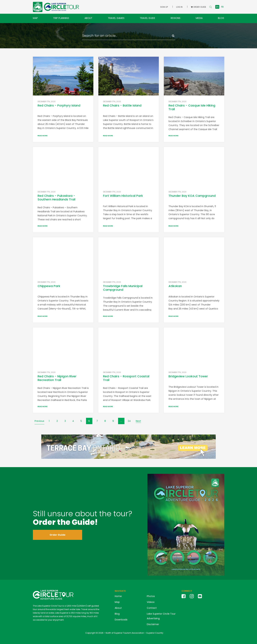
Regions (176, 18)
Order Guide (58, 535)
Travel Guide (147, 18)
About (88, 18)
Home (118, 596)
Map (35, 18)
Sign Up (164, 7)
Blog (221, 18)
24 (129, 421)
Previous (39, 421)
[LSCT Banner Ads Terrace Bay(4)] (128, 446)
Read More (42, 136)
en (217, 7)
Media (199, 18)
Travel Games (116, 18)
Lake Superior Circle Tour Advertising (161, 616)
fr (222, 7)
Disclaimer (153, 624)
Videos (151, 602)
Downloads (121, 620)
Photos (151, 596)
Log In (179, 7)
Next (138, 421)
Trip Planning (61, 18)
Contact (152, 608)
